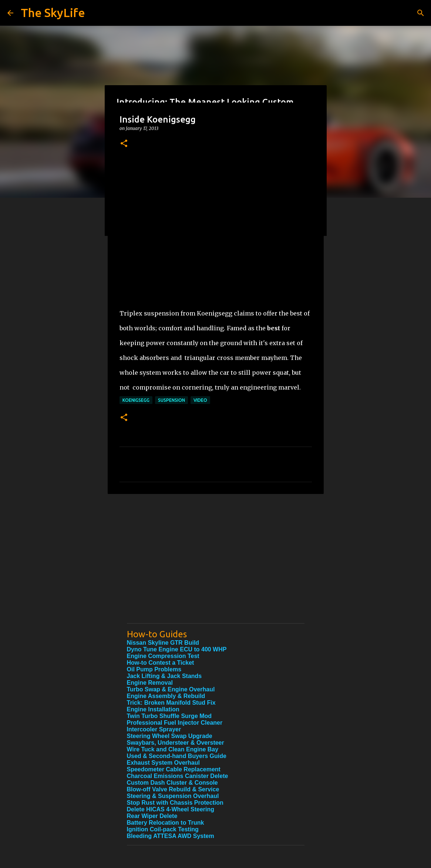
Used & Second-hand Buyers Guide (177, 756)
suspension (171, 400)
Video (200, 400)
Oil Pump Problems (154, 669)
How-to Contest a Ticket (161, 663)
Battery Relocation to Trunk (166, 823)
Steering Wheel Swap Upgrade (170, 736)
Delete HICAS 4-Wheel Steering (171, 809)
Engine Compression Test (163, 656)
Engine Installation (153, 709)
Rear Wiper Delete (152, 816)
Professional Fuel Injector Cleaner (175, 723)
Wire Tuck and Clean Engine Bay (173, 749)
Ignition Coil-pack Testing (163, 829)
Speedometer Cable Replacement (174, 769)
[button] (124, 144)
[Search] (421, 13)
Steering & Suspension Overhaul (173, 796)
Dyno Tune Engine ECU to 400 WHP (177, 649)
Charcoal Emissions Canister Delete (178, 776)
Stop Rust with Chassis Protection (175, 803)
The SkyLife (53, 13)
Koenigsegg (136, 400)
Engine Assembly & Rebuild (166, 696)
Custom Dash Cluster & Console (172, 783)
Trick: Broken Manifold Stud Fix (171, 703)
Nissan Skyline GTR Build (163, 643)
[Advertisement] (216, 566)
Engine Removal (150, 683)
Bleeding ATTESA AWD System (171, 836)
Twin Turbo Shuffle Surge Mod (169, 716)
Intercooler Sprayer (154, 729)
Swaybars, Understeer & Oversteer (176, 743)
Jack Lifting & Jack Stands (164, 676)
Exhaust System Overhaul (163, 763)
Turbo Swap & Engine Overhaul (171, 689)
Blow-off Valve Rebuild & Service (173, 789)
